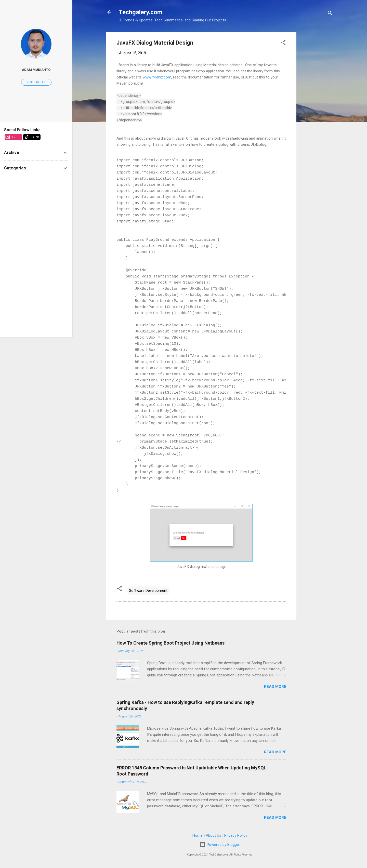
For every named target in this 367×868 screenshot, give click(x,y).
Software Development (148, 591)
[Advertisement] (317, 108)
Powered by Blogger (220, 845)
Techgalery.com (140, 12)
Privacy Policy (236, 835)
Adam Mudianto (36, 70)
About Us (213, 835)
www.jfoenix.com (157, 77)
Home (198, 835)
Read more (275, 687)
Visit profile (36, 82)
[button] (283, 43)
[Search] (330, 14)
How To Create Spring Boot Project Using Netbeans (171, 643)
